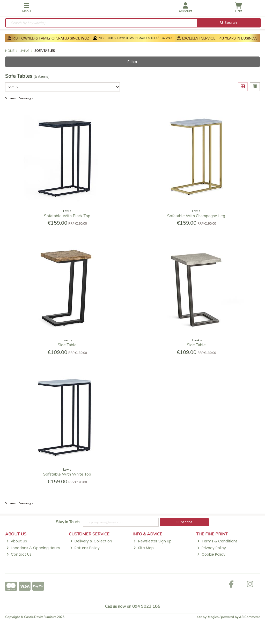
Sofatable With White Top (67, 474)
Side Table (67, 345)
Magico (213, 617)
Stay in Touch (68, 522)
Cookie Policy (211, 554)
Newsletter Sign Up (152, 541)
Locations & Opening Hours (33, 548)
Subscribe (184, 522)
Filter (132, 62)
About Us (17, 541)
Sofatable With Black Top (67, 216)
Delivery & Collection (91, 541)
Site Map (143, 548)
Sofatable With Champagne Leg (196, 216)
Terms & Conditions (217, 541)
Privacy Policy (212, 548)
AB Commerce (249, 617)
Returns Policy (85, 548)
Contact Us (19, 554)
